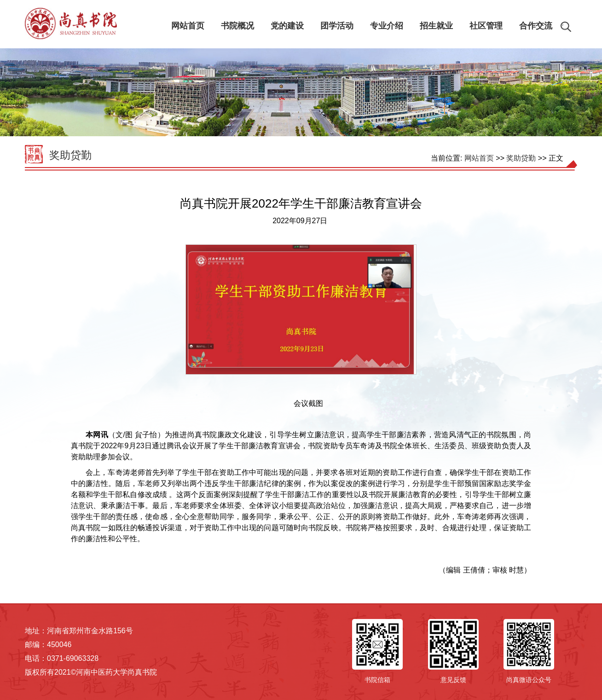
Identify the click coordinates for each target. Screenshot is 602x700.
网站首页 (479, 158)
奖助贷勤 (70, 155)
